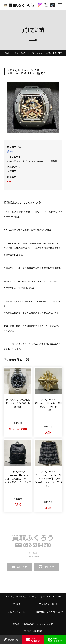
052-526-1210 (33, 545)
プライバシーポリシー (49, 604)
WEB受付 (20, 567)
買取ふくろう (19, 5)
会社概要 (16, 604)
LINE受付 (46, 567)
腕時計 (10, 151)
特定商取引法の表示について (49, 612)
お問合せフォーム (16, 612)
